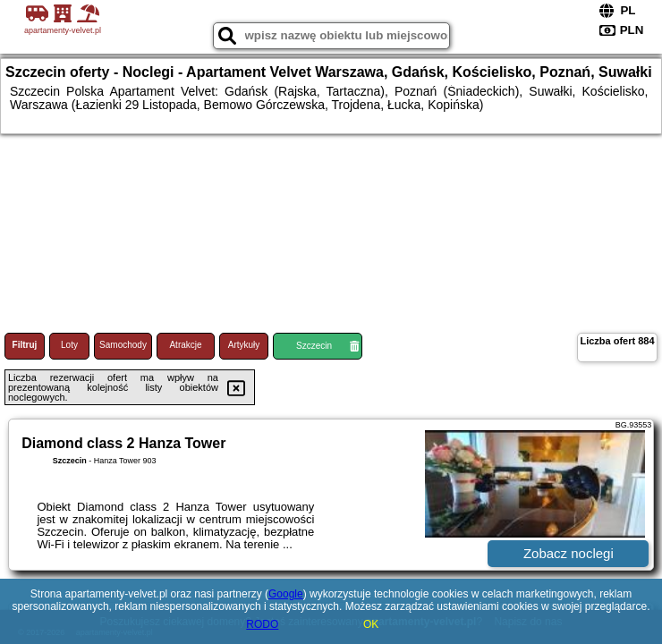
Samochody (123, 345)
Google (286, 594)
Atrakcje (185, 345)
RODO (262, 624)
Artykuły (244, 345)
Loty (69, 345)
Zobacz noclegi (569, 553)
